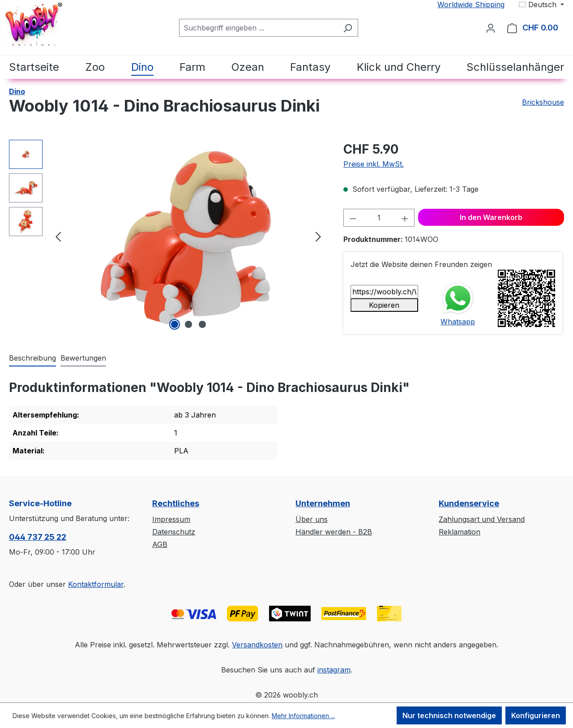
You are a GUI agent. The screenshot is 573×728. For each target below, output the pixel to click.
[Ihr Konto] (491, 28)
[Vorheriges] (58, 236)
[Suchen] (348, 28)
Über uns (312, 519)
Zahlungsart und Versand (482, 519)
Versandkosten (257, 645)
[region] (167, 236)
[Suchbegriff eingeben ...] (258, 28)
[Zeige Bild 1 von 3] (175, 324)
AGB (160, 544)
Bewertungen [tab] (83, 358)
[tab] (32, 358)
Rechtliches (176, 503)
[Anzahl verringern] (353, 218)
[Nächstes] (318, 236)
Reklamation (460, 532)
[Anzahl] (379, 218)
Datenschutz (174, 532)
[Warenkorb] (533, 28)
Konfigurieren (536, 715)
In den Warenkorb (491, 217)
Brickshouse (543, 102)
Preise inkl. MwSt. (374, 164)
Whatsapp (458, 322)
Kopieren (384, 305)
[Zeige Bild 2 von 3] (188, 324)
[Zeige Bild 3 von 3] (202, 324)
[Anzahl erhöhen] (405, 218)
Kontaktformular (96, 584)
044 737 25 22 (38, 537)
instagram (334, 670)
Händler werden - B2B (334, 532)
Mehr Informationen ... (303, 716)
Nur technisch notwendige (449, 715)
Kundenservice (469, 503)
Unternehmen (323, 503)
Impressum (171, 519)
